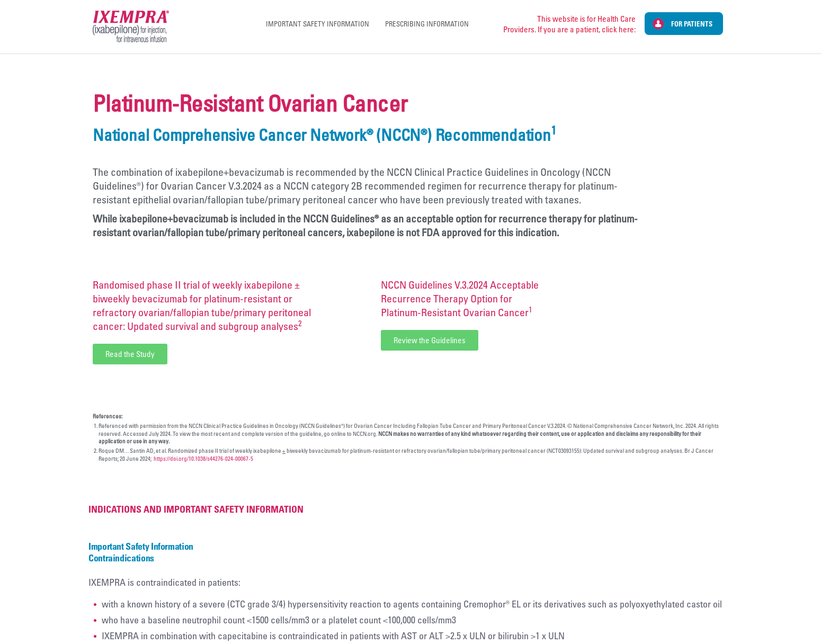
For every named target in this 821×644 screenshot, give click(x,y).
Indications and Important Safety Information (196, 509)
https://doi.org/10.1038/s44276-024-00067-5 (203, 458)
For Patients (692, 24)
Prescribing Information (427, 24)
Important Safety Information (318, 24)
